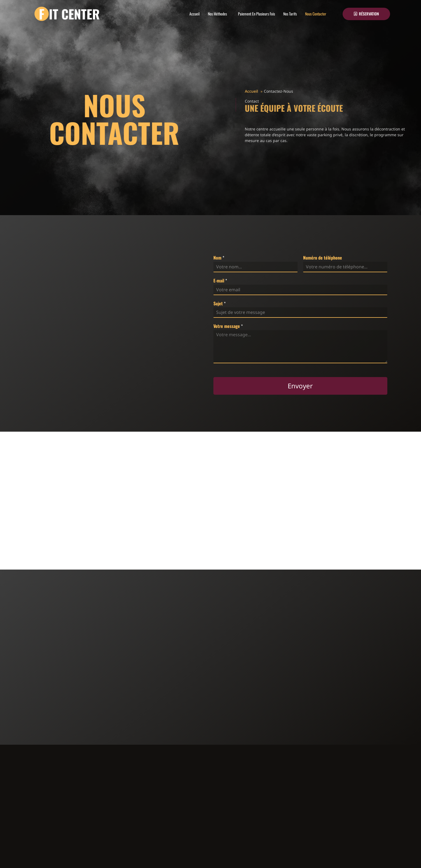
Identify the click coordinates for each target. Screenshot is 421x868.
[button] (219, 14)
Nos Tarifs (290, 14)
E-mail (220, 281)
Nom (219, 258)
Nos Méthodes (217, 14)
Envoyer (300, 386)
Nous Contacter (316, 14)
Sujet (219, 304)
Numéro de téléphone (323, 258)
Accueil (194, 14)
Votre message (228, 326)
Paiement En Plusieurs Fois (256, 14)
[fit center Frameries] (210, 500)
